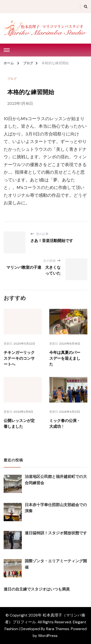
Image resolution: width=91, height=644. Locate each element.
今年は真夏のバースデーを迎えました (65, 358)
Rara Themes (58, 629)
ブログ (12, 79)
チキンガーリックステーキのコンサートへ (19, 358)
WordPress (48, 636)
